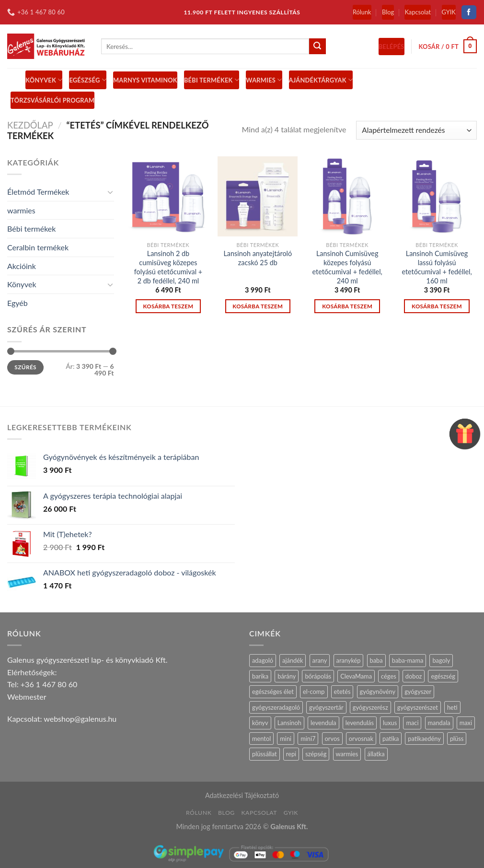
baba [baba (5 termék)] (376, 660)
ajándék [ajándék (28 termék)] (293, 660)
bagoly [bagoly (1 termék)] (441, 660)
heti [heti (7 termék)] (452, 707)
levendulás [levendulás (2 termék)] (360, 723)
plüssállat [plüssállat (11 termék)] (265, 754)
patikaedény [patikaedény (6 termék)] (424, 739)
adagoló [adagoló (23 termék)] (263, 660)
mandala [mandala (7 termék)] (439, 723)
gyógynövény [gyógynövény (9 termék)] (378, 692)
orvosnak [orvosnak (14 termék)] (361, 739)
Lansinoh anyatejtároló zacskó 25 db (258, 258)
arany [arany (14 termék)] (320, 660)
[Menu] (13, 80)
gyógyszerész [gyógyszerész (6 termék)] (370, 707)
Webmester (27, 697)
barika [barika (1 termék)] (260, 676)
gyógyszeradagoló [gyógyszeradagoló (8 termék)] (276, 707)
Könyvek (44, 80)
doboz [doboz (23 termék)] (414, 676)
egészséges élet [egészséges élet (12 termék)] (273, 692)
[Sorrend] (416, 130)
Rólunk (362, 12)
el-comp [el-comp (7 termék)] (314, 692)
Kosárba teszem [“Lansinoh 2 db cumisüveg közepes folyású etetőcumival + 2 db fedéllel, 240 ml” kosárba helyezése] (168, 306)
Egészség (88, 80)
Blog (388, 12)
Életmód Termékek (38, 192)
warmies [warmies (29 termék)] (347, 754)
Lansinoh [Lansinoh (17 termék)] (289, 723)
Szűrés (25, 367)
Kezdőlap (30, 125)
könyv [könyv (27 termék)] (260, 723)
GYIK (449, 12)
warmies (21, 210)
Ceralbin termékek (38, 247)
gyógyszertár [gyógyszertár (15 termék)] (326, 707)
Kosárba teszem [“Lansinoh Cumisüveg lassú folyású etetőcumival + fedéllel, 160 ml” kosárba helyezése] (437, 306)
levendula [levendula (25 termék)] (323, 723)
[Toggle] (110, 192)
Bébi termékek (31, 229)
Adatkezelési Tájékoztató (242, 795)
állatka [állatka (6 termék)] (376, 754)
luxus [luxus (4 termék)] (390, 723)
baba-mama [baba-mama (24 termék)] (408, 660)
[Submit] (317, 47)
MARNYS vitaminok (145, 80)
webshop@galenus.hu (80, 719)
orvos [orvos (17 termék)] (332, 739)
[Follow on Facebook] (469, 12)
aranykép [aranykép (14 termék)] (349, 660)
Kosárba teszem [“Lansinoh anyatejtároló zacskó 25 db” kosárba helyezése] (258, 306)
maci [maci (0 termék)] (412, 723)
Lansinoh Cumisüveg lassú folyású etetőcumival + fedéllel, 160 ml (437, 267)
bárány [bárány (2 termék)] (287, 676)
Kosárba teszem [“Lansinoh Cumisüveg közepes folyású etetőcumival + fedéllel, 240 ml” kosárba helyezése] (347, 306)
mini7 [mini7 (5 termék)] (308, 739)
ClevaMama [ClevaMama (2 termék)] (356, 676)
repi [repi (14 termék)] (291, 754)
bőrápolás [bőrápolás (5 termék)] (318, 676)
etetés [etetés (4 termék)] (342, 692)
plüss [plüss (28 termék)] (457, 739)
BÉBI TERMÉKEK (212, 80)
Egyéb (17, 303)
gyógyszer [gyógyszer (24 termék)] (418, 692)
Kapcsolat (418, 12)
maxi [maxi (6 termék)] (466, 723)
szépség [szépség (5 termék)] (316, 754)
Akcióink (22, 266)
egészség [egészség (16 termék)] (443, 676)
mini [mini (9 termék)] (286, 739)
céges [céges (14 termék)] (389, 676)
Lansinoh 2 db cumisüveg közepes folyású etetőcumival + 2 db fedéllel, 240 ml (168, 267)
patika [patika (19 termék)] (391, 739)
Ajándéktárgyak (321, 80)
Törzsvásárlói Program (52, 100)
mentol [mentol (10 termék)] (261, 739)
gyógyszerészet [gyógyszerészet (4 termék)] (418, 707)
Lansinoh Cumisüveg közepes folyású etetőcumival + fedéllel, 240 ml (347, 267)
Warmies (264, 80)
